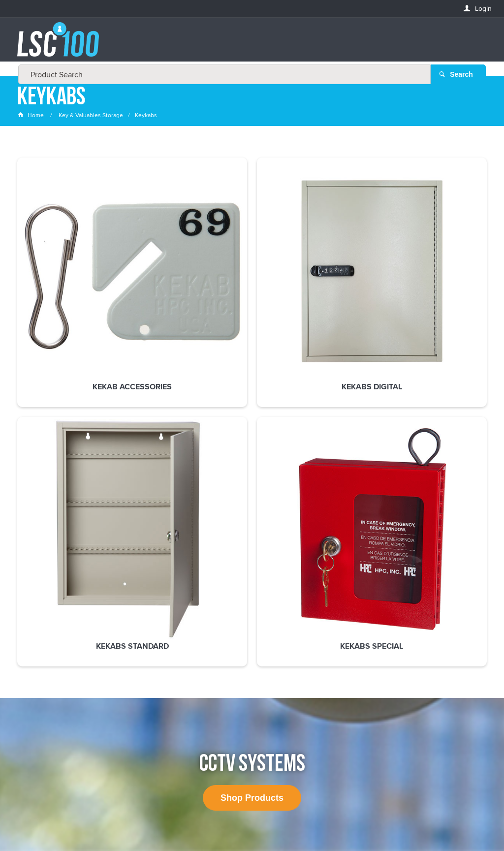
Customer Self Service (248, 816)
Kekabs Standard (252, 291)
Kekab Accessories (60, 291)
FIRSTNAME (35, 655)
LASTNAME (34, 691)
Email (27, 619)
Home (31, 120)
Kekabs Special (347, 291)
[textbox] (249, 44)
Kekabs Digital (156, 291)
